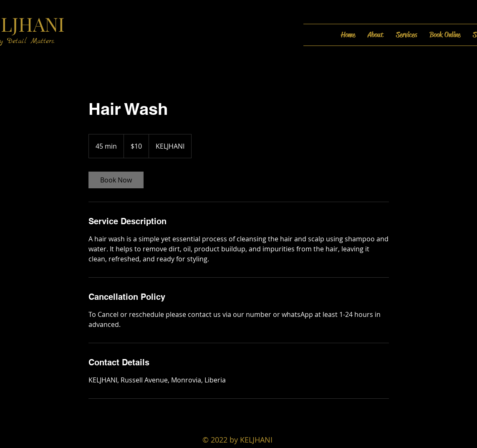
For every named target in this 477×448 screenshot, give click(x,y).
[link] (116, 180)
